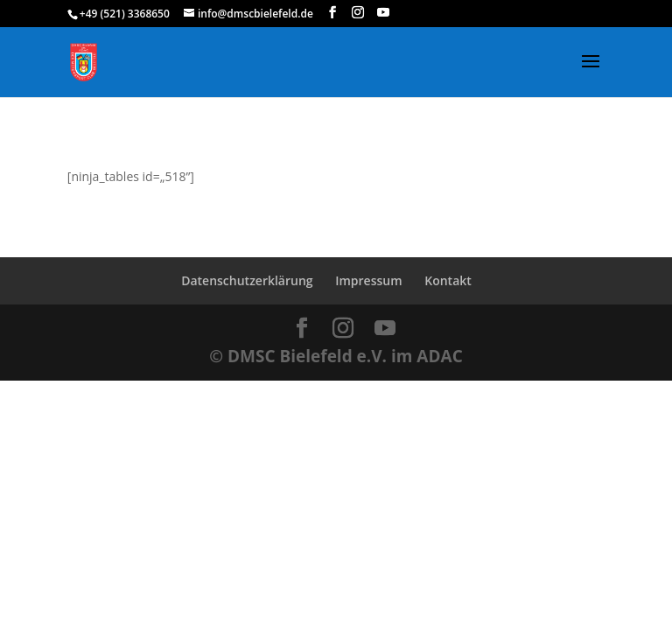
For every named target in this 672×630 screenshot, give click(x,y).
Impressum (368, 280)
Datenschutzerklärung (247, 280)
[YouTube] (383, 13)
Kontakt (448, 280)
